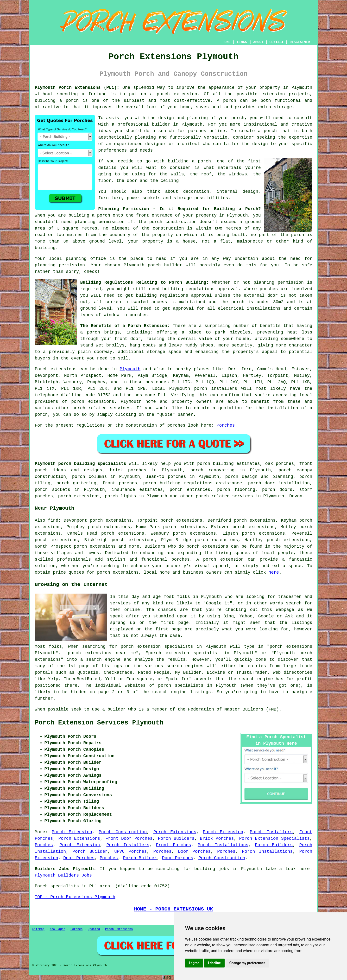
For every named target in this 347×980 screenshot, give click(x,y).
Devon (296, 496)
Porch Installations (223, 845)
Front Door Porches (129, 839)
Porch (41, 369)
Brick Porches (217, 839)
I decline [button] (214, 963)
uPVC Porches (130, 852)
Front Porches (173, 845)
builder (161, 124)
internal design (238, 192)
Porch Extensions (175, 832)
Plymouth (130, 369)
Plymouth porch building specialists (81, 464)
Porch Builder (90, 852)
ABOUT (258, 42)
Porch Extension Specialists (274, 839)
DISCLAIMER (300, 42)
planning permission (100, 222)
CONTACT (276, 42)
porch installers (216, 389)
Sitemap (38, 929)
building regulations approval (174, 295)
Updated (94, 929)
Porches (226, 425)
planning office (86, 259)
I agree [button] (194, 963)
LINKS (242, 42)
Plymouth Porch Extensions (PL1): (77, 88)
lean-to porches (166, 477)
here (274, 572)
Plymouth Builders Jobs (63, 875)
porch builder (165, 265)
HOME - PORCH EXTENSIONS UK (173, 909)
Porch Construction (123, 832)
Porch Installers (271, 832)
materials (230, 168)
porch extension (177, 94)
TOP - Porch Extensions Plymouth (75, 897)
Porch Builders (176, 839)
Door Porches (194, 852)
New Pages (58, 929)
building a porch (57, 101)
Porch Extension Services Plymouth (99, 723)
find (53, 520)
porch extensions (93, 402)
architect (188, 144)
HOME (227, 42)
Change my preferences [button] (247, 963)
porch (94, 332)
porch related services (224, 496)
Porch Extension (72, 832)
